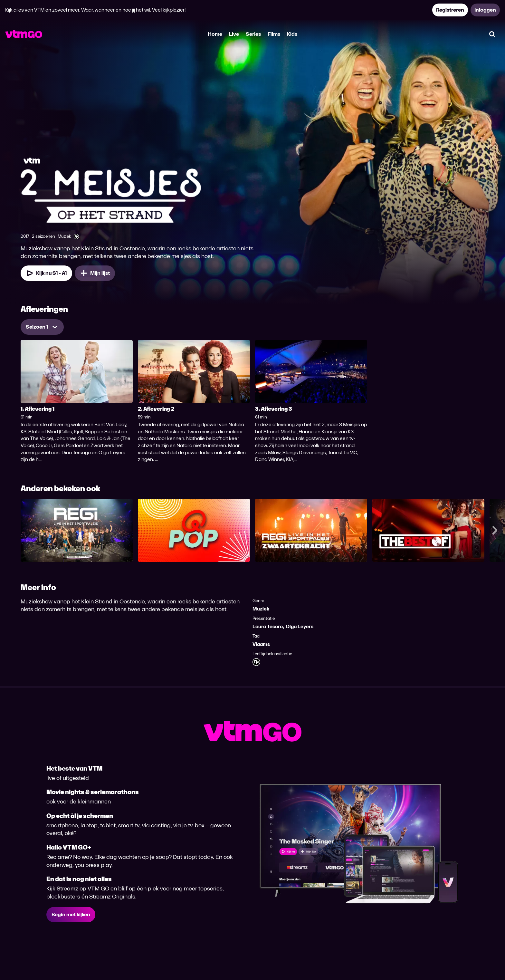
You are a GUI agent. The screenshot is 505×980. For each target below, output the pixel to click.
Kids (292, 34)
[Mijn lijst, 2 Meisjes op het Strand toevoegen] (95, 273)
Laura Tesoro (268, 626)
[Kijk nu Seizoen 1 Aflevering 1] (46, 273)
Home (215, 34)
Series (253, 34)
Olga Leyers (300, 626)
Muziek (261, 609)
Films (274, 34)
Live (234, 34)
